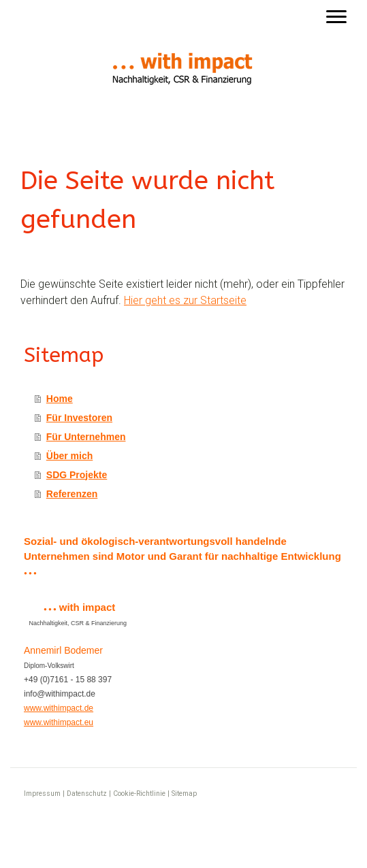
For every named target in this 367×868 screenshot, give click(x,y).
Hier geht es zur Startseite (185, 300)
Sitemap (184, 794)
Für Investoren (79, 418)
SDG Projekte (77, 475)
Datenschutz (87, 794)
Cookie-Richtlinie (139, 794)
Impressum (42, 794)
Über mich (69, 456)
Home (60, 399)
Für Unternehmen (86, 437)
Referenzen (72, 494)
